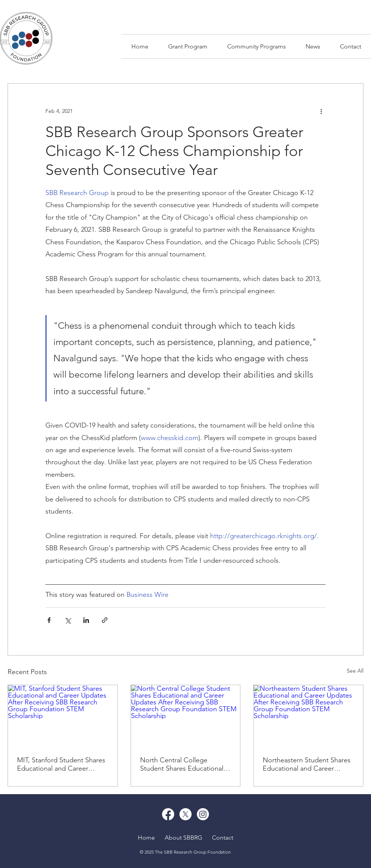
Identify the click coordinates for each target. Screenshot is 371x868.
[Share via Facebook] (49, 620)
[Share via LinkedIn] (86, 620)
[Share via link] (105, 620)
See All (355, 671)
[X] (185, 814)
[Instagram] (203, 814)
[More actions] (321, 111)
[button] (256, 46)
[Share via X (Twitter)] (68, 620)
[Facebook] (168, 814)
